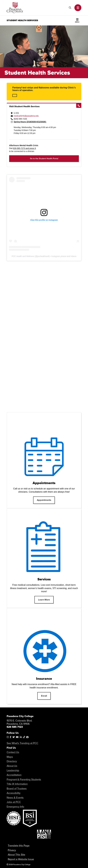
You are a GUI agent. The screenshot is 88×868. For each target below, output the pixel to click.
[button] (78, 8)
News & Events (15, 798)
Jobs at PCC (14, 802)
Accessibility (14, 793)
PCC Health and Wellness (23, 256)
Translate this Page (19, 846)
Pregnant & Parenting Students (24, 779)
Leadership (13, 770)
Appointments (46, 500)
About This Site (16, 855)
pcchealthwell (43, 256)
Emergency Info (15, 807)
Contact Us (13, 752)
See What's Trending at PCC (22, 743)
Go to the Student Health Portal (44, 158)
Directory (12, 761)
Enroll (46, 696)
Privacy (12, 850)
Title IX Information (17, 784)
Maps (10, 757)
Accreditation (14, 775)
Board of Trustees (17, 788)
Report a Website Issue (21, 859)
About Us (12, 766)
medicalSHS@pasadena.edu (26, 116)
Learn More (46, 600)
